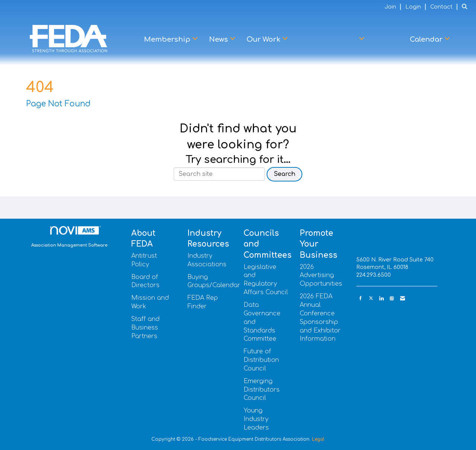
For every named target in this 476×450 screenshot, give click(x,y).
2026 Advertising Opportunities (321, 276)
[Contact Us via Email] (403, 298)
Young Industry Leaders (256, 419)
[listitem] (394, 7)
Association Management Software (69, 237)
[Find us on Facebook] (361, 298)
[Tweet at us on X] (371, 298)
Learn (387, 39)
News (219, 39)
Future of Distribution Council (261, 360)
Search (284, 174)
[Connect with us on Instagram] (392, 298)
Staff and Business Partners (145, 328)
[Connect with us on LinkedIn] (381, 298)
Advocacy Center (328, 39)
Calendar (427, 39)
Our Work (264, 39)
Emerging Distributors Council (262, 390)
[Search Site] (466, 7)
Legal (318, 439)
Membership (168, 39)
